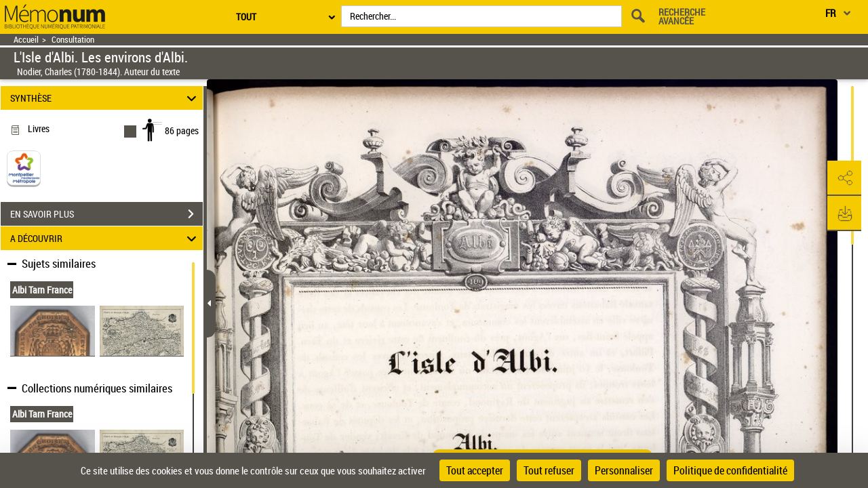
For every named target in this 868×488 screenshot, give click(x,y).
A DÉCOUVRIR (105, 238)
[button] (844, 178)
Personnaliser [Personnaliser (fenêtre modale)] (624, 470)
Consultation (73, 40)
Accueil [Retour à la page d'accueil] (26, 40)
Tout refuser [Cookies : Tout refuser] (549, 470)
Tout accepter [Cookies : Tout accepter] (475, 470)
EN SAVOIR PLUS (106, 214)
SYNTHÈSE (105, 98)
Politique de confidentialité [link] (730, 470)
